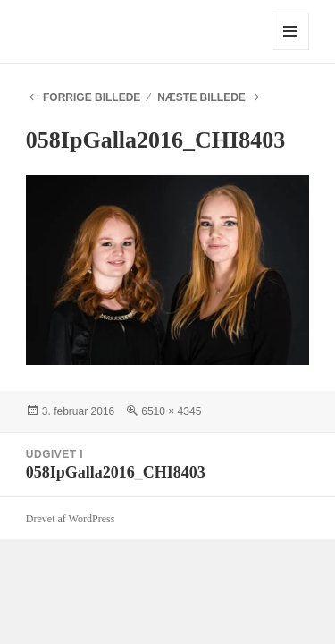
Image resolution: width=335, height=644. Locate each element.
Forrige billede (92, 97)
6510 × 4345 (171, 411)
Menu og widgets (291, 50)
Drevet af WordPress (70, 519)
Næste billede (201, 97)
